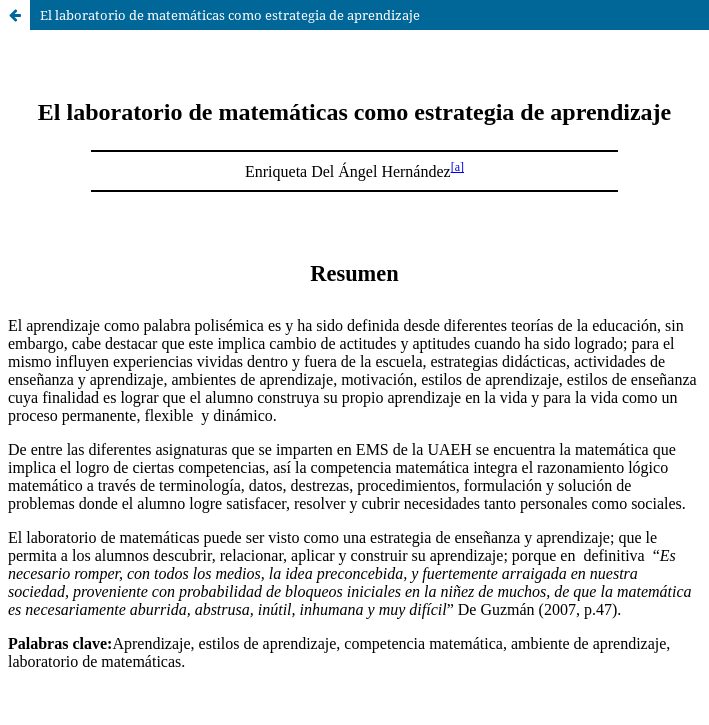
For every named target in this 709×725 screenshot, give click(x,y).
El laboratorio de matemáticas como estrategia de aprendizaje (230, 15)
